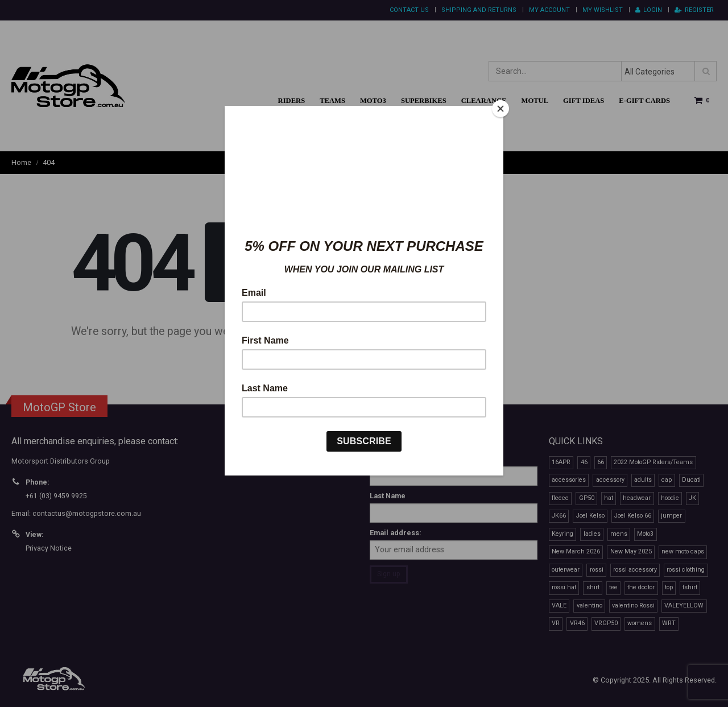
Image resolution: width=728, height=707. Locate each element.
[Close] (500, 109)
